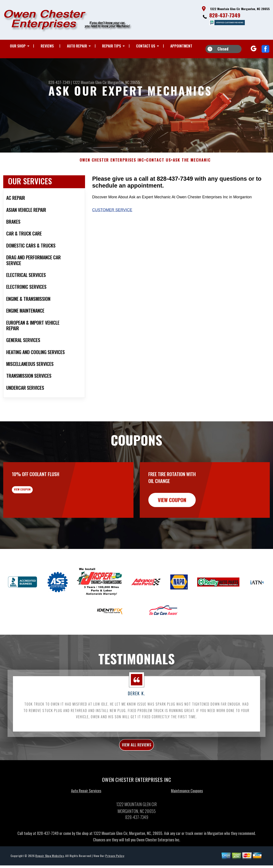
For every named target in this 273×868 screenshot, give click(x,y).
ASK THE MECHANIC (192, 181)
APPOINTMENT (181, 46)
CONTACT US (146, 46)
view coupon (36, 514)
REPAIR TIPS (112, 46)
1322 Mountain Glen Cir (90, 82)
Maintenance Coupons (187, 814)
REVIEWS (47, 46)
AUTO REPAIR (77, 46)
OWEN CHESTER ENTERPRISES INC (112, 181)
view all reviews (137, 767)
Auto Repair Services (86, 814)
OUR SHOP (18, 46)
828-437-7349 (225, 15)
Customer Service (112, 231)
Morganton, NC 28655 (124, 82)
